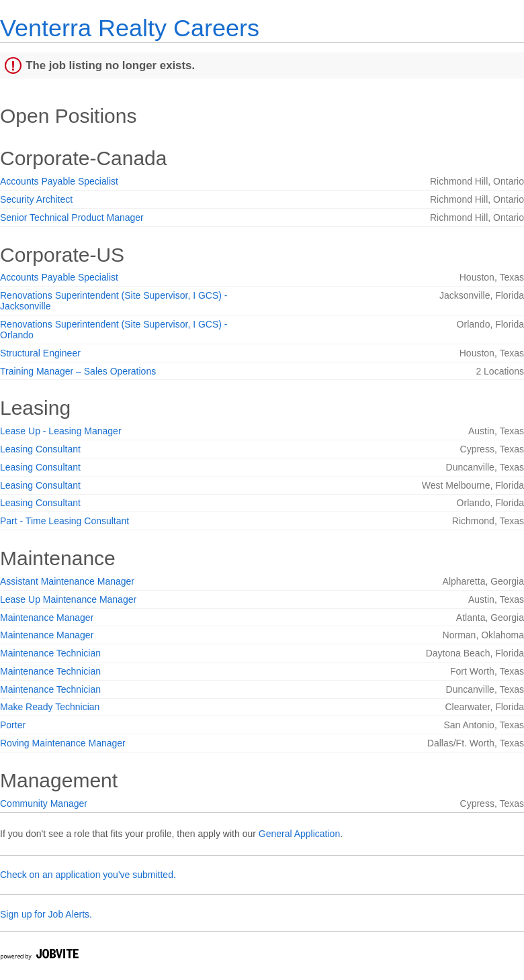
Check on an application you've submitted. (88, 875)
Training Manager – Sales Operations (78, 371)
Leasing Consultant (40, 449)
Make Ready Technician (50, 707)
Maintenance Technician (50, 653)
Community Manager (44, 803)
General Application (299, 834)
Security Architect (36, 199)
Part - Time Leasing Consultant (64, 521)
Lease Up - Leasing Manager (61, 431)
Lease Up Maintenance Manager (68, 599)
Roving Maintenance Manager (63, 743)
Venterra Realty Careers (130, 28)
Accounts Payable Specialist (59, 181)
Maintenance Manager (47, 618)
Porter (13, 725)
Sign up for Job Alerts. (46, 914)
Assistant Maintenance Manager (67, 581)
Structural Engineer (40, 353)
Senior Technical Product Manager (72, 217)
